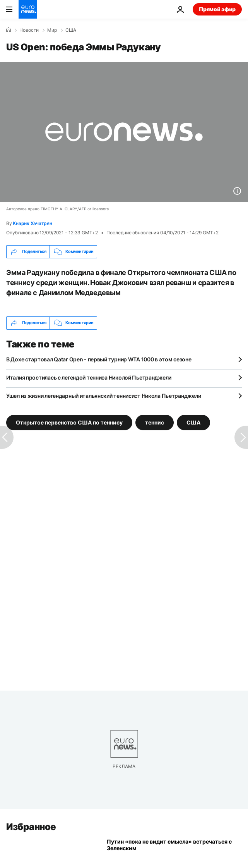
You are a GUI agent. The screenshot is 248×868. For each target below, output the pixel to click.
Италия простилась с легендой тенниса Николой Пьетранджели (89, 377)
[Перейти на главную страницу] (28, 9)
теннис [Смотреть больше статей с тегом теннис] (155, 422)
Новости (29, 30)
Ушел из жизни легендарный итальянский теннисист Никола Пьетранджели (103, 396)
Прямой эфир (217, 9)
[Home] (9, 30)
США (71, 30)
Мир (52, 30)
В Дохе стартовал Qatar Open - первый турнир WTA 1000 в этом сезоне (99, 359)
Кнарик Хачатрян (32, 223)
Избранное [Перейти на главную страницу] (31, 827)
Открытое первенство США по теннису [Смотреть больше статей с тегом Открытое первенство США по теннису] (69, 422)
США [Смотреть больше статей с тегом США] (193, 422)
